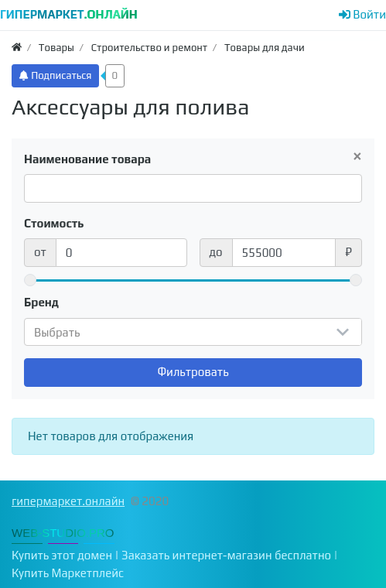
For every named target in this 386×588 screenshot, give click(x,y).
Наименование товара (87, 159)
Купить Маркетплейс (68, 573)
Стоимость (54, 223)
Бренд (41, 302)
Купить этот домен (62, 555)
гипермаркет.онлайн (68, 501)
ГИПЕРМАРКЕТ (69, 14)
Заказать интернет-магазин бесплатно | (230, 555)
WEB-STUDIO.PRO (63, 533)
